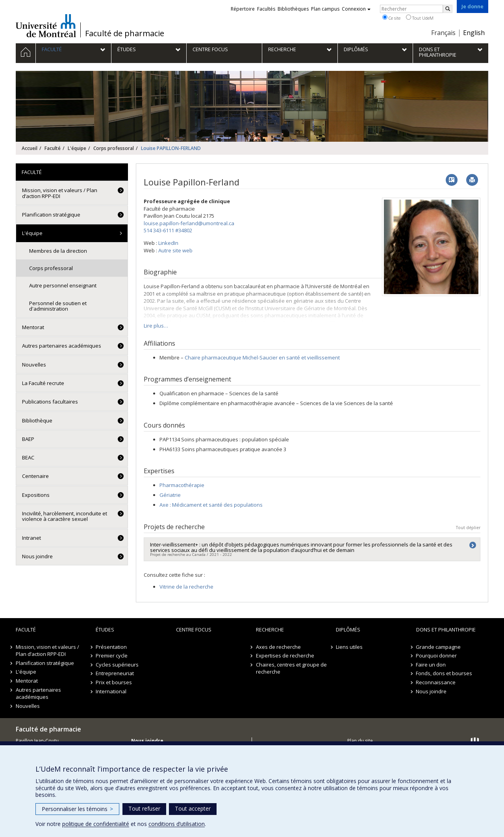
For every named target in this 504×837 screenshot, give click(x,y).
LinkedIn (168, 243)
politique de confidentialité (96, 824)
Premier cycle (112, 656)
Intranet (31, 538)
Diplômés (348, 630)
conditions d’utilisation (177, 824)
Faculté (53, 148)
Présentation (111, 647)
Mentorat (33, 327)
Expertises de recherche (285, 656)
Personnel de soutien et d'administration (58, 306)
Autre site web (175, 250)
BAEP (28, 439)
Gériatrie (170, 495)
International (111, 691)
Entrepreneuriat (115, 673)
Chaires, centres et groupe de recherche (291, 668)
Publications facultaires (50, 402)
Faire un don (431, 665)
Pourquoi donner (437, 656)
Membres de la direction (58, 251)
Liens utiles (349, 647)
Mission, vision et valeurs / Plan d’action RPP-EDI (60, 193)
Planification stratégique (51, 215)
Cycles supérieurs (117, 665)
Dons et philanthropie (446, 630)
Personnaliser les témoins (77, 809)
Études (105, 630)
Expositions (36, 495)
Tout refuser (144, 808)
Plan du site (360, 741)
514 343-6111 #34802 (168, 230)
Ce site (391, 18)
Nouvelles (34, 365)
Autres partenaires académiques (62, 346)
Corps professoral (114, 148)
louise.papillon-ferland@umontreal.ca (189, 223)
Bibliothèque (37, 420)
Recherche (270, 630)
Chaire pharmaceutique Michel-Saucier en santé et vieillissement (262, 357)
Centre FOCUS (194, 630)
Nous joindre (37, 556)
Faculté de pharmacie (125, 33)
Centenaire (35, 476)
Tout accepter (193, 808)
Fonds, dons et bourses (444, 673)
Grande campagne (439, 647)
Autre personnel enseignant (63, 285)
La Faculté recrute (43, 383)
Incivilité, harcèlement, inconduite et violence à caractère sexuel (65, 516)
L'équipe (77, 148)
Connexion (356, 9)
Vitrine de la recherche (186, 587)
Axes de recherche (278, 647)
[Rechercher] (448, 9)
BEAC (28, 457)
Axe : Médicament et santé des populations (211, 505)
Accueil (30, 148)
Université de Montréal (46, 26)
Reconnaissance (436, 682)
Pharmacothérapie (182, 485)
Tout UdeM (420, 18)
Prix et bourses (114, 682)
